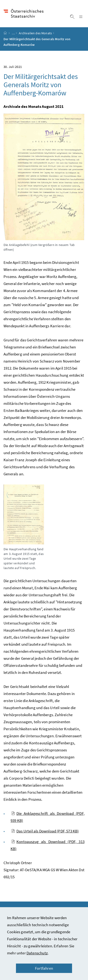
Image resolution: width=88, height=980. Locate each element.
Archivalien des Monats (35, 33)
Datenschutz (37, 953)
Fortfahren (44, 968)
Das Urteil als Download (45, 831)
